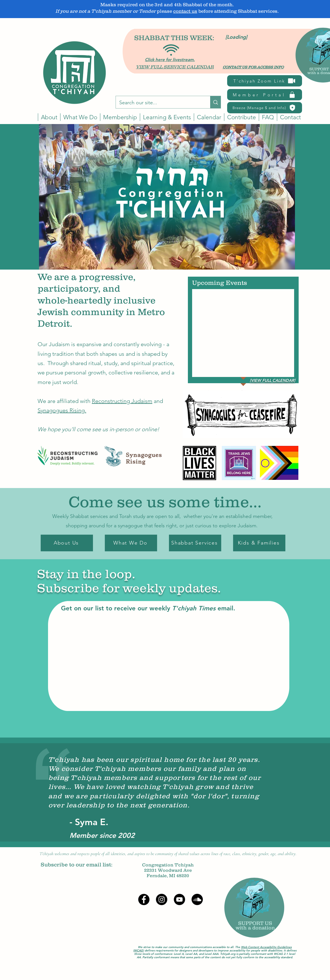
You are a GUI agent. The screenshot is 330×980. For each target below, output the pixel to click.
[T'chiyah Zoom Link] (265, 81)
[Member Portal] (265, 95)
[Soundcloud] (197, 899)
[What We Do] (131, 543)
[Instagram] (162, 899)
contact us (185, 11)
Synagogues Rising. (62, 410)
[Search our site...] (159, 103)
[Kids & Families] (259, 543)
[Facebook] (144, 899)
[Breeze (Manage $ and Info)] (265, 108)
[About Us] (67, 543)
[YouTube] (179, 899)
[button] (209, 117)
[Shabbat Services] (195, 543)
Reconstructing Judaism (122, 401)
